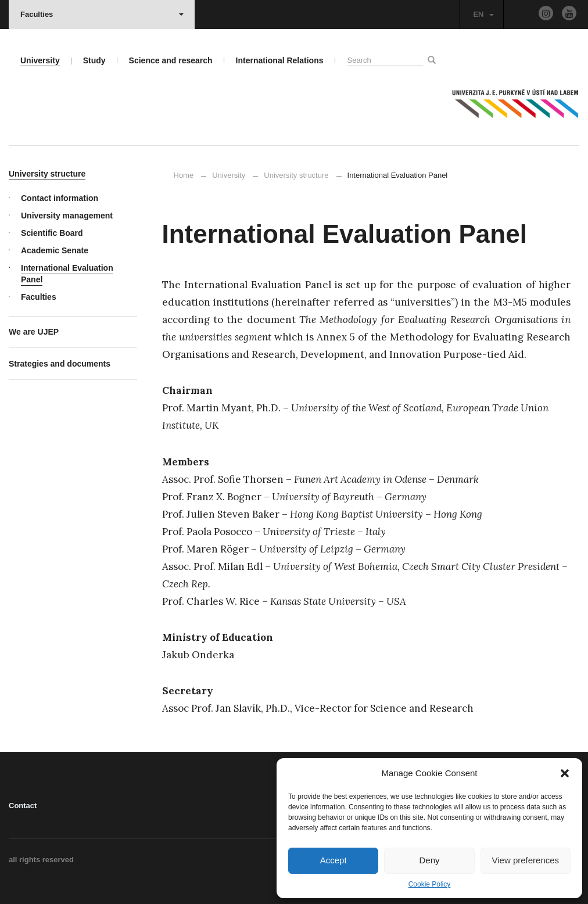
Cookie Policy (430, 884)
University (229, 175)
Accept (334, 860)
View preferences (526, 860)
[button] (565, 773)
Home (184, 175)
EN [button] (483, 14)
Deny (429, 860)
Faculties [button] (102, 14)
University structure (296, 175)
